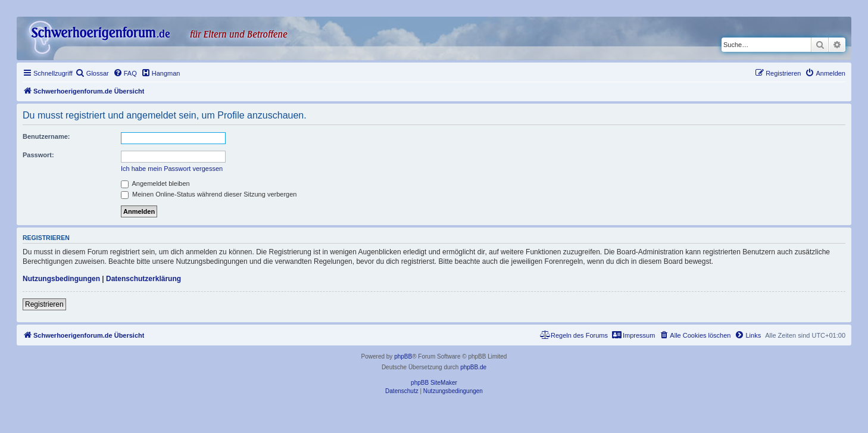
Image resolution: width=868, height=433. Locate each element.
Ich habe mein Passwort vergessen (172, 169)
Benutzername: (46, 136)
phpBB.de (473, 367)
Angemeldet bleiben (155, 183)
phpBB (403, 356)
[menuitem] (92, 73)
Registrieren (44, 304)
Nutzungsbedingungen (61, 279)
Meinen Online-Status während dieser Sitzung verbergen (209, 194)
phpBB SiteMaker (434, 383)
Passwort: (38, 155)
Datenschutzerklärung (143, 279)
